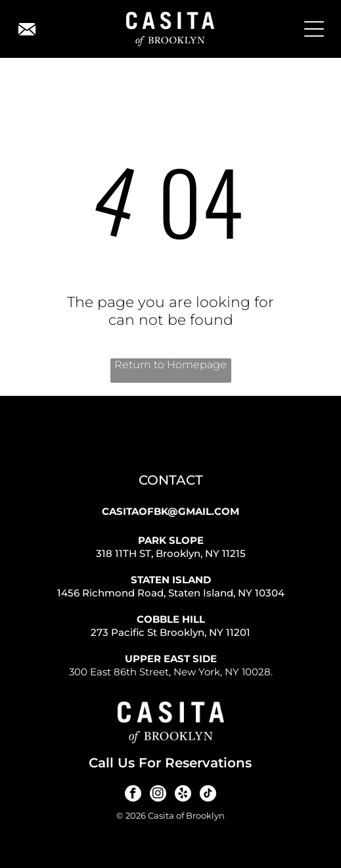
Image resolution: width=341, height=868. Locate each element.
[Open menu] (314, 29)
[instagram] (158, 795)
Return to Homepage (170, 365)
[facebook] (133, 795)
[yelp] (183, 795)
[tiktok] (208, 795)
